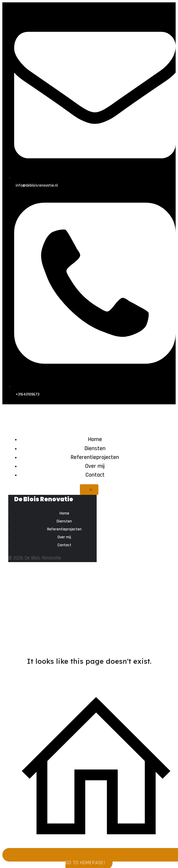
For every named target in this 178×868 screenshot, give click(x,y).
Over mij (95, 466)
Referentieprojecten (95, 457)
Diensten (95, 448)
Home (95, 439)
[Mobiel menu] (89, 490)
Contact (95, 475)
